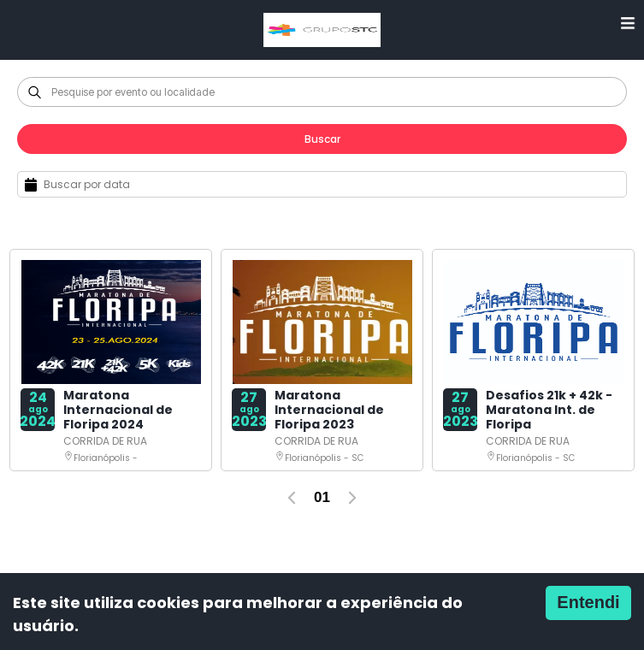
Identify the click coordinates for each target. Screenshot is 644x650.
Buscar (322, 139)
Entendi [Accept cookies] (588, 602)
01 (322, 497)
